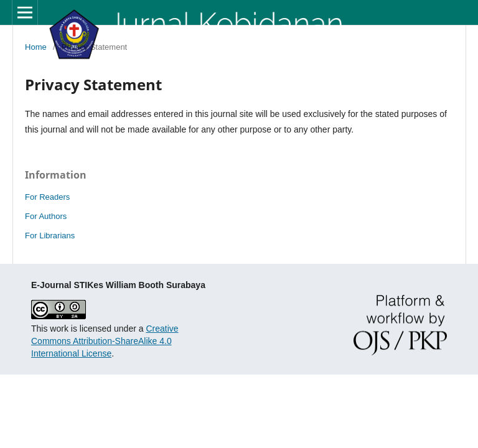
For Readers (47, 197)
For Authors (46, 216)
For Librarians (50, 236)
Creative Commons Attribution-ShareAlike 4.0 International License (105, 341)
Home (36, 47)
